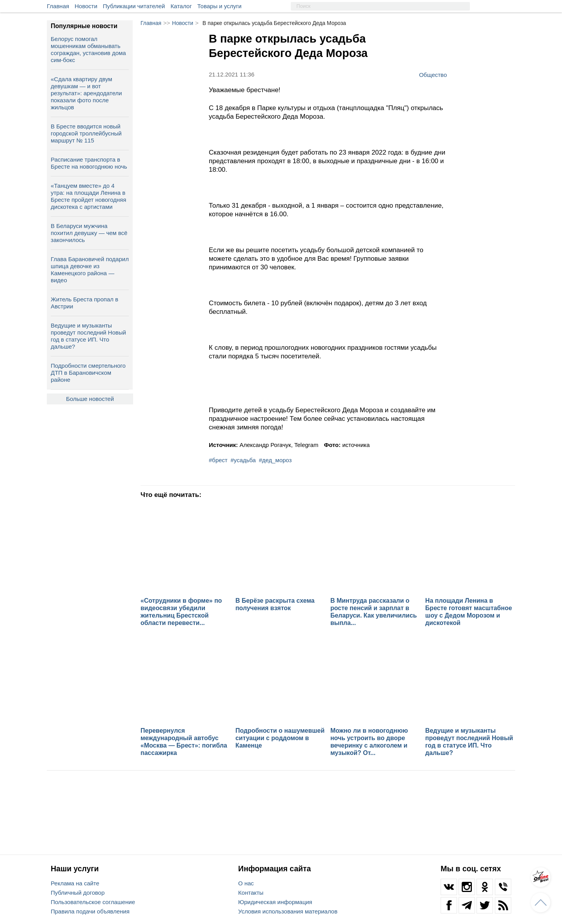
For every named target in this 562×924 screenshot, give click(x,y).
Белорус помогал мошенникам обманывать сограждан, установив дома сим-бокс (88, 49)
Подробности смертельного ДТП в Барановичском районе (88, 373)
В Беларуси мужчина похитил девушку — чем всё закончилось (89, 233)
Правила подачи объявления (90, 911)
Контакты (251, 893)
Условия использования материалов (288, 911)
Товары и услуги (220, 6)
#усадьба (243, 460)
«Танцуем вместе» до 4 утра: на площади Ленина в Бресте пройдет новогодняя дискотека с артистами (88, 196)
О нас (246, 883)
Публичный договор (78, 893)
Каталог (181, 6)
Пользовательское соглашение (93, 902)
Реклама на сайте (75, 883)
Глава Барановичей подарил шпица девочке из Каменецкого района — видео (90, 270)
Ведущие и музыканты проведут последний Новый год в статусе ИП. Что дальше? (88, 336)
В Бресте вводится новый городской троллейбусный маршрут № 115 (86, 133)
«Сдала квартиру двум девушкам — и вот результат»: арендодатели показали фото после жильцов (86, 93)
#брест (218, 460)
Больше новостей (90, 399)
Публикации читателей (134, 6)
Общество (433, 75)
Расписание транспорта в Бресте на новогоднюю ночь (89, 163)
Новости (86, 6)
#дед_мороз (275, 460)
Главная (58, 6)
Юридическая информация (275, 902)
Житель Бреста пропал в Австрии (84, 303)
